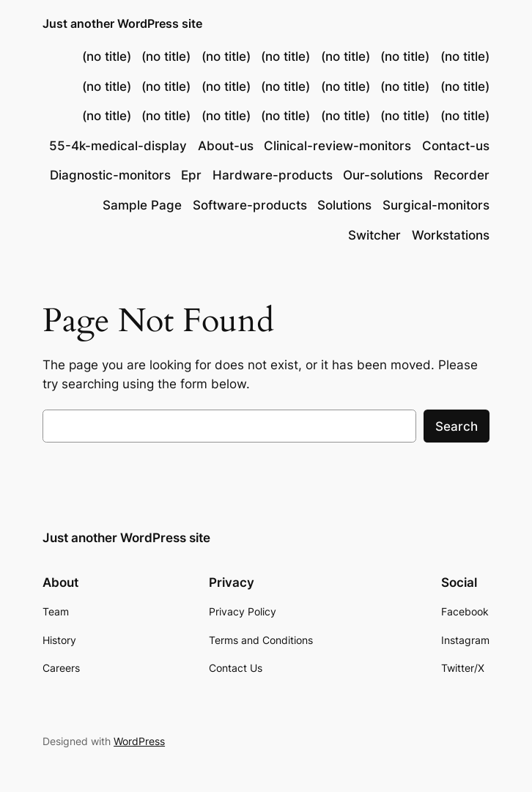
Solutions (344, 205)
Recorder (462, 175)
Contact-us (456, 146)
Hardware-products (273, 175)
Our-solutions (383, 175)
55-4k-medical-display (118, 146)
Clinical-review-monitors (337, 146)
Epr (191, 175)
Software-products (250, 205)
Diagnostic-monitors (110, 175)
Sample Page (142, 205)
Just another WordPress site (122, 23)
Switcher (374, 235)
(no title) (107, 56)
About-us (226, 146)
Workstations (451, 235)
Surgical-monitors (436, 205)
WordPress (139, 741)
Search (457, 426)
